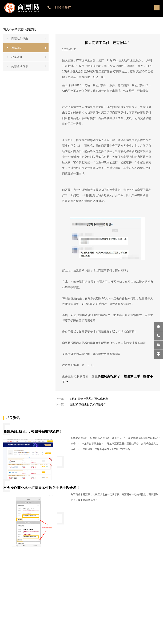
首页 (6, 29)
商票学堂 (18, 29)
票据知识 (32, 29)
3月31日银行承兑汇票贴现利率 (89, 399)
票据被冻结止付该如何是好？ (88, 404)
